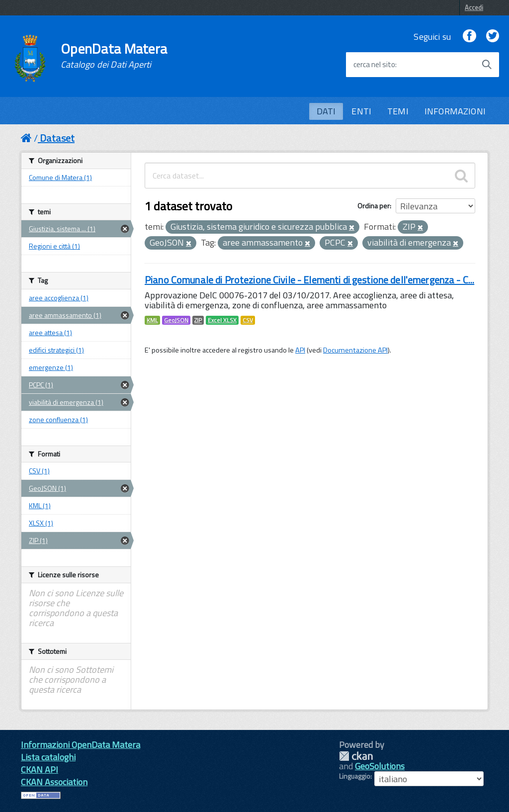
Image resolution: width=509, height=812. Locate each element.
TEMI (398, 111)
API (300, 350)
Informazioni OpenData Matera (81, 745)
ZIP (198, 320)
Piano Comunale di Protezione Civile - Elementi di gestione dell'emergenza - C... (309, 280)
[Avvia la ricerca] (487, 65)
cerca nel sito (374, 65)
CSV (248, 320)
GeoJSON (176, 320)
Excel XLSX (222, 320)
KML (152, 320)
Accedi (474, 7)
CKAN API (40, 769)
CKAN (356, 756)
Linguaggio (355, 776)
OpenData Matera (114, 56)
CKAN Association (54, 782)
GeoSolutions (380, 766)
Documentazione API (355, 350)
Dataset (57, 138)
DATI (326, 111)
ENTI (361, 111)
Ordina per (374, 206)
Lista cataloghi (48, 757)
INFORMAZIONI (455, 111)
